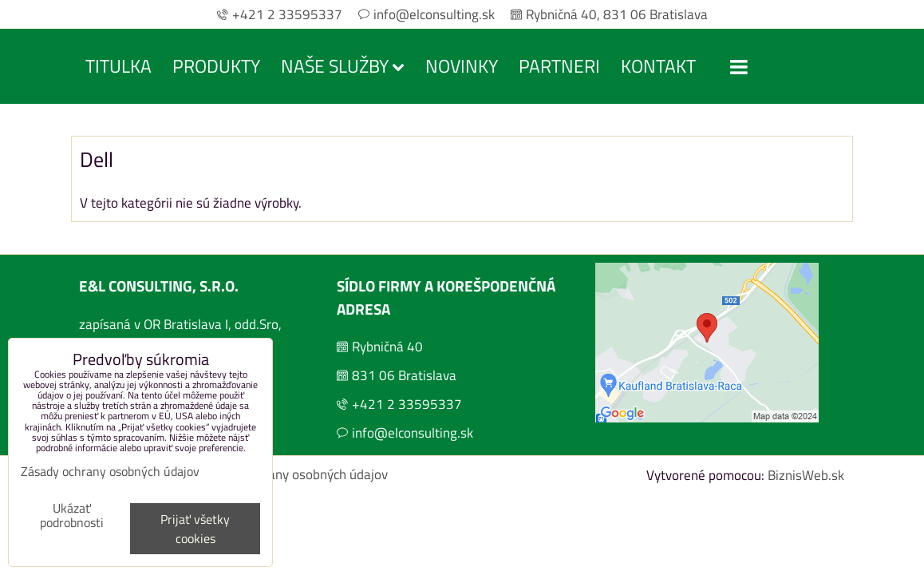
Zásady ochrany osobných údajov (293, 474)
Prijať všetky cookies (195, 529)
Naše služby (343, 66)
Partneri (559, 66)
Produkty (216, 66)
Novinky (462, 66)
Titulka (118, 66)
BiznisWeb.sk (806, 475)
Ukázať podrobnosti (72, 516)
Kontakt (658, 66)
